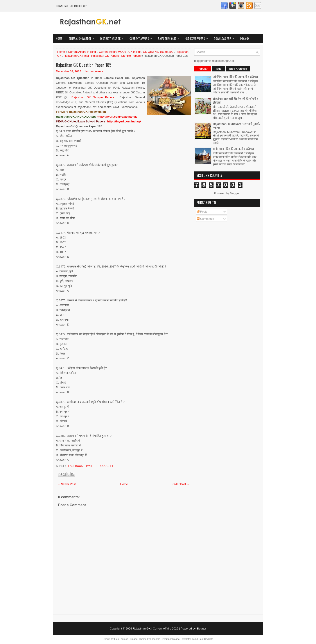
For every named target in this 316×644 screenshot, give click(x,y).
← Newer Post (66, 484)
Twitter (91, 466)
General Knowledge (83, 37)
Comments (205, 219)
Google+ (106, 466)
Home (59, 38)
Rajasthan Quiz (170, 37)
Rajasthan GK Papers (105, 56)
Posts (202, 212)
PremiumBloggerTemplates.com (180, 639)
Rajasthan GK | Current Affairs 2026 (155, 629)
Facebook (75, 466)
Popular (203, 69)
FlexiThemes (121, 639)
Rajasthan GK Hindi (76, 56)
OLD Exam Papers (198, 37)
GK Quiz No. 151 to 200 (158, 52)
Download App (225, 37)
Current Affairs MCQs (112, 52)
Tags (218, 69)
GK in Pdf (135, 52)
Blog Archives (238, 69)
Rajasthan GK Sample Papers (93, 97)
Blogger (235, 193)
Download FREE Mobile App (72, 6)
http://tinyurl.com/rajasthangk (117, 117)
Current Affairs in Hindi (82, 52)
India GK (245, 38)
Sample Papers (131, 56)
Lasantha (155, 639)
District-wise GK (113, 37)
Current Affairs (142, 37)
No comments (94, 71)
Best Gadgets (206, 639)
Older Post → (181, 484)
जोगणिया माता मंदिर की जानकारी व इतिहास (235, 77)
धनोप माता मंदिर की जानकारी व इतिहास (233, 149)
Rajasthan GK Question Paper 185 (84, 65)
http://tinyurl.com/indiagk (124, 121)
